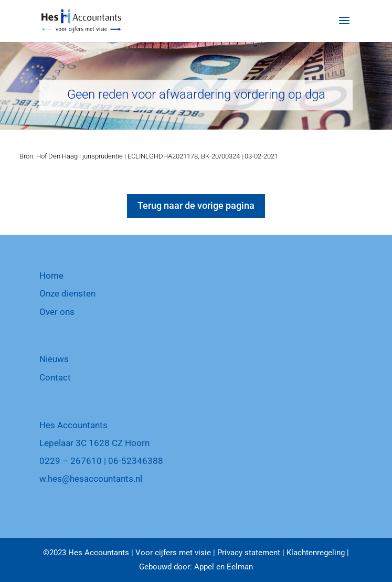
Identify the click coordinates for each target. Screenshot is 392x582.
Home (51, 276)
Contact (55, 377)
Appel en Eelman (224, 567)
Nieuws (54, 359)
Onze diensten (67, 293)
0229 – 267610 (71, 461)
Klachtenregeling (316, 553)
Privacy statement (249, 553)
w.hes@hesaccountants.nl (91, 479)
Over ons (57, 312)
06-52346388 (136, 461)
